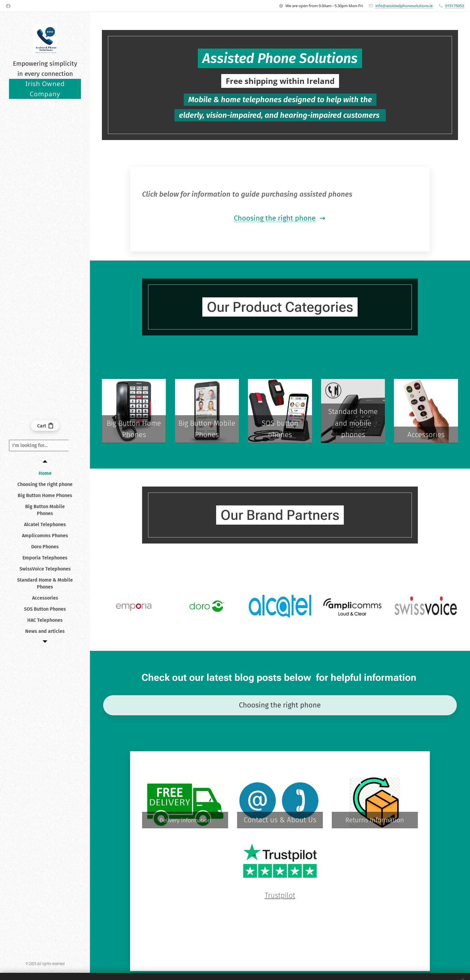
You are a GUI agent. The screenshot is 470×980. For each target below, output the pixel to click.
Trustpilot (280, 895)
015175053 (455, 6)
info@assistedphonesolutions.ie (404, 6)
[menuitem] (45, 473)
